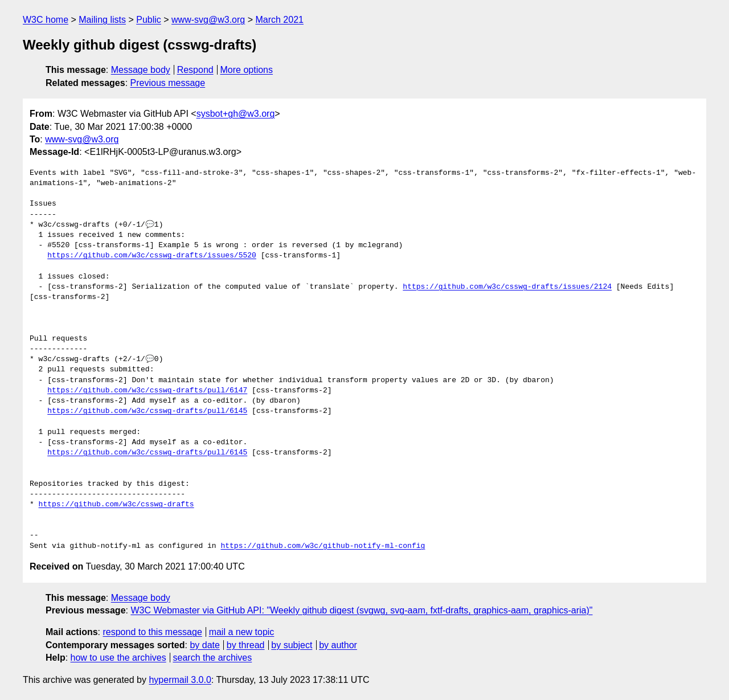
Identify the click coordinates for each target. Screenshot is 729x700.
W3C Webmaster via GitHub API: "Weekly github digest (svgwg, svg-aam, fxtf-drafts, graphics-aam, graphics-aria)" (361, 610)
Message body (141, 70)
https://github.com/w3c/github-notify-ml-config (323, 546)
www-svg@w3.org (208, 20)
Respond (195, 70)
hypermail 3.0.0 (180, 680)
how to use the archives (118, 658)
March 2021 (279, 20)
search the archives (213, 658)
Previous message (168, 83)
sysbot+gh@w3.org (236, 114)
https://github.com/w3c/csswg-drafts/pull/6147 (147, 391)
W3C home (46, 20)
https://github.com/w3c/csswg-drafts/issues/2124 (507, 287)
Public (149, 20)
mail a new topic (242, 632)
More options (247, 70)
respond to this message (152, 632)
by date (204, 645)
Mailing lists (102, 20)
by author (338, 645)
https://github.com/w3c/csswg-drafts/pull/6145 (147, 411)
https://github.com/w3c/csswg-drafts (116, 505)
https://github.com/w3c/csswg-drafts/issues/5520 (152, 256)
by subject (292, 645)
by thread (246, 645)
